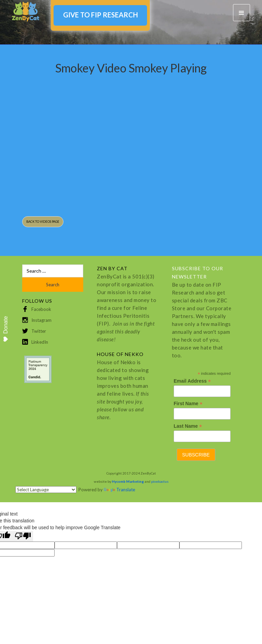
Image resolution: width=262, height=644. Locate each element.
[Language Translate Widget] (46, 490)
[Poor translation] (23, 536)
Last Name (188, 426)
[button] (242, 13)
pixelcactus (160, 481)
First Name (188, 404)
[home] (26, 12)
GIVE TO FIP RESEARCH (100, 15)
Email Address (192, 381)
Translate (119, 490)
